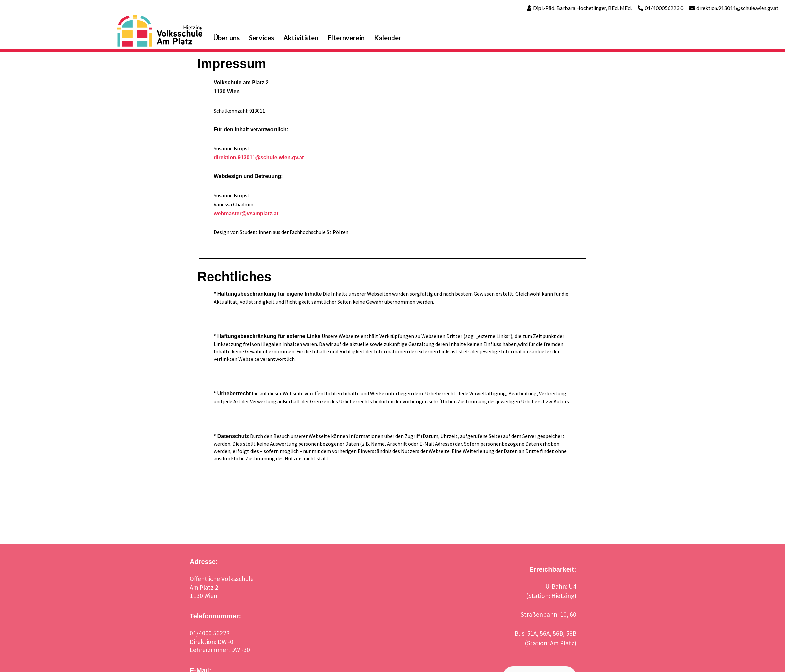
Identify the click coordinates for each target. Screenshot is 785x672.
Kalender (388, 38)
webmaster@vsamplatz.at (246, 213)
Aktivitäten (301, 38)
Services (261, 38)
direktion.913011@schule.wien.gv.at (737, 8)
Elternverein (346, 38)
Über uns (227, 38)
